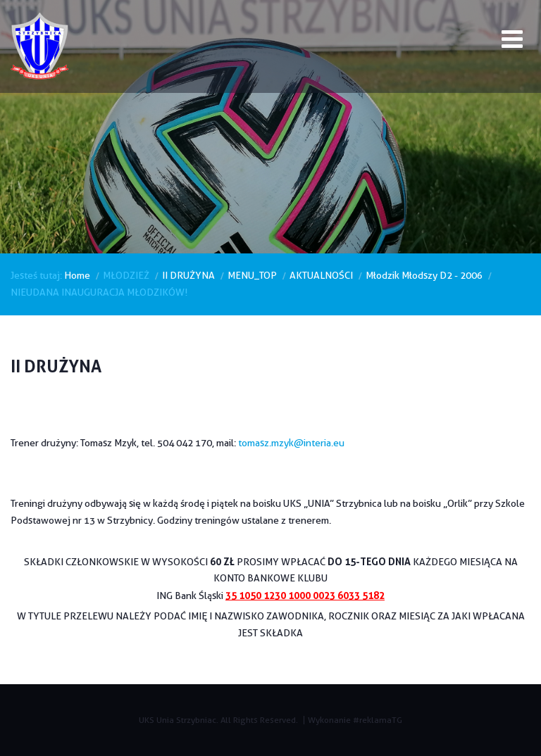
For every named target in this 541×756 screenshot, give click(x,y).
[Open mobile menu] (512, 42)
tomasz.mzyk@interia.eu (291, 443)
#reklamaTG (378, 720)
